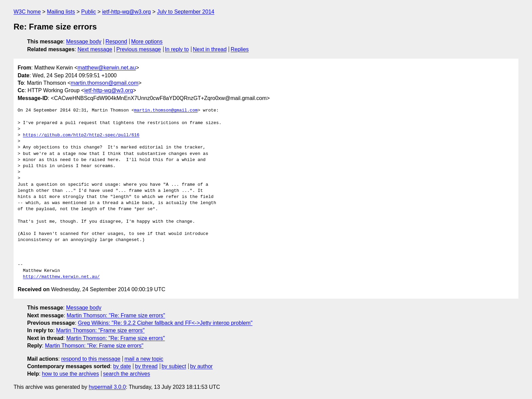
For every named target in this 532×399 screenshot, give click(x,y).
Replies (240, 49)
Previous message (139, 49)
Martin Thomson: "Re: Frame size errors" (116, 315)
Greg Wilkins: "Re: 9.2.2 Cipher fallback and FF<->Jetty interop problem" (165, 323)
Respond (116, 42)
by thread (146, 366)
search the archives (127, 374)
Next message (95, 49)
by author (201, 366)
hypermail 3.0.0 (107, 387)
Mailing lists (61, 12)
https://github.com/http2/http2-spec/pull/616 (81, 135)
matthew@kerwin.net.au (107, 68)
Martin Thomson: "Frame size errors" (100, 330)
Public (89, 12)
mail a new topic (144, 359)
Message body (84, 42)
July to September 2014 (186, 12)
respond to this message (91, 359)
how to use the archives (71, 374)
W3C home (27, 12)
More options (147, 42)
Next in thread (210, 49)
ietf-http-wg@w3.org (126, 12)
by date (122, 366)
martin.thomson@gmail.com (104, 83)
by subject (174, 366)
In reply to (177, 49)
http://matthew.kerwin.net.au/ (61, 277)
